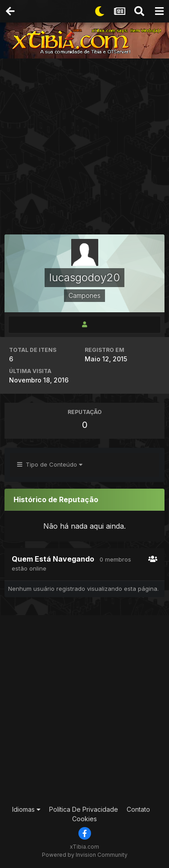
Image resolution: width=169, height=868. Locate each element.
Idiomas (26, 809)
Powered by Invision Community (85, 855)
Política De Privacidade (84, 809)
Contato (138, 809)
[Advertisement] (84, 147)
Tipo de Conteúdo (50, 464)
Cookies (84, 819)
